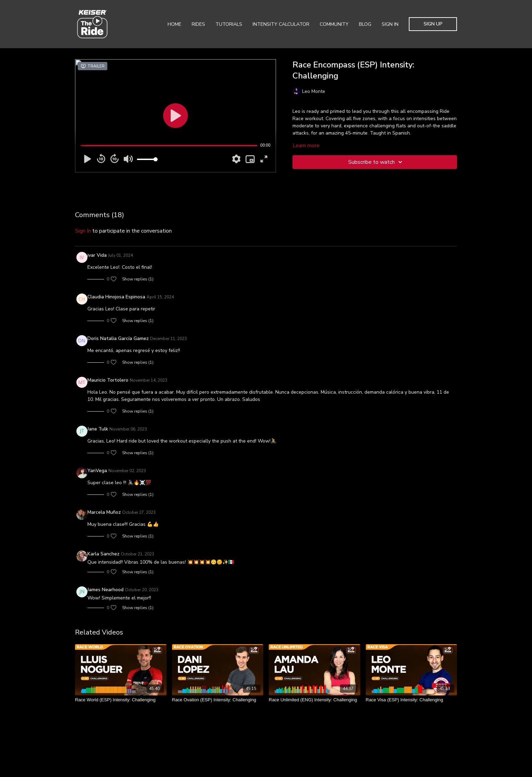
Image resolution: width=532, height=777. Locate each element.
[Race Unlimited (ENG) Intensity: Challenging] (315, 700)
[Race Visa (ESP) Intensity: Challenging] (412, 700)
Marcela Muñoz (104, 512)
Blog (365, 24)
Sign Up (433, 24)
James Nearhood (105, 590)
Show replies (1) (138, 279)
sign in (83, 231)
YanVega (97, 471)
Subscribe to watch (376, 162)
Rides (198, 24)
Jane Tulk (98, 429)
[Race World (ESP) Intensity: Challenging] (121, 700)
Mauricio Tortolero (108, 380)
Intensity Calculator (281, 24)
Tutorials (229, 24)
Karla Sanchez (103, 554)
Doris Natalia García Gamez (118, 338)
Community (334, 24)
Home (174, 24)
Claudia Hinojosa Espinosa (116, 297)
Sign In (390, 24)
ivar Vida (97, 255)
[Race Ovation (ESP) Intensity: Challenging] (218, 700)
